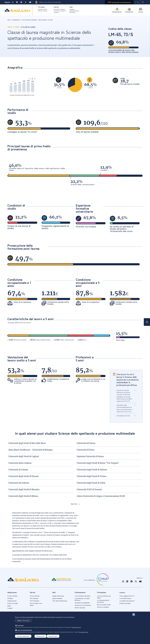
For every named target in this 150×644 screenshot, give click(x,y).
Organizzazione (12, 601)
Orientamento (116, 12)
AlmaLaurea (48, 551)
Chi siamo (41, 7)
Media (9, 606)
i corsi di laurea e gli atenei (29, 20)
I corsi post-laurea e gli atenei (104, 597)
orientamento (16, 20)
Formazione (129, 12)
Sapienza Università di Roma (90, 456)
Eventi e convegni (13, 603)
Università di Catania (18, 470)
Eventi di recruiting (125, 603)
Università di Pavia (86, 450)
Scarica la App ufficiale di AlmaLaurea (48, 2)
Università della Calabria (20, 463)
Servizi (56, 7)
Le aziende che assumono (127, 601)
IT (135, 2)
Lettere (104, 170)
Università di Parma (86, 443)
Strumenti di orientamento (82, 603)
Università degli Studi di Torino (92, 476)
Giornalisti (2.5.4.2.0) (123, 416)
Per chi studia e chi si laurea (36, 604)
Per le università (35, 596)
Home (9, 20)
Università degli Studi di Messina (24, 489)
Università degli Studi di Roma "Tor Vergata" (98, 463)
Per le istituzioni (35, 601)
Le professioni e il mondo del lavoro (82, 599)
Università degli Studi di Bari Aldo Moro (27, 443)
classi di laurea (43, 20)
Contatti (10, 608)
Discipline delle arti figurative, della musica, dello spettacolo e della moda (37, 169)
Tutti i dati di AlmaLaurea (60, 601)
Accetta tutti (53, 636)
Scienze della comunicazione (82, 185)
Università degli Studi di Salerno (92, 470)
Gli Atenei (10, 598)
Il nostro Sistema (12, 596)
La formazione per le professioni (103, 601)
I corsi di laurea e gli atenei (82, 596)
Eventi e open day (80, 608)
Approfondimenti (57, 598)
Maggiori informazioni (23, 620)
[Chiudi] (134, 614)
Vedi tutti (74, 504)
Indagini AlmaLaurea (58, 596)
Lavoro (141, 12)
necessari (20, 626)
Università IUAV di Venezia (89, 489)
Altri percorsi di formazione (83, 605)
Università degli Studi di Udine (91, 483)
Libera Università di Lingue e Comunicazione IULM (101, 496)
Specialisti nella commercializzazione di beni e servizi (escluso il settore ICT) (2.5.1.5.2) (124, 408)
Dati (71, 7)
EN (138, 2)
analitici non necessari (25, 630)
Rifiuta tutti (40, 636)
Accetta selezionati (23, 636)
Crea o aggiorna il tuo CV (127, 596)
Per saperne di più (76, 627)
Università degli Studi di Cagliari (24, 456)
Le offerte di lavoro (125, 598)
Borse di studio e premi (104, 605)
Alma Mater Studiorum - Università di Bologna (31, 450)
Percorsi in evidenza (103, 607)
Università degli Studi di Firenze (24, 476)
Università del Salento (19, 483)
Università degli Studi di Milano (23, 496)
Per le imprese (34, 598)
